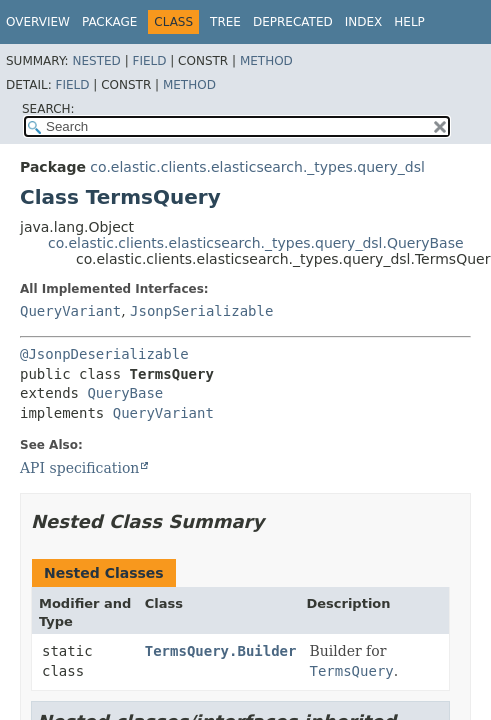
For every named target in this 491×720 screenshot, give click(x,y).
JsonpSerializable (201, 311)
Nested (96, 61)
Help (409, 22)
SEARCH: (48, 109)
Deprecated (293, 22)
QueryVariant (70, 311)
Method (266, 61)
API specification (79, 468)
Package (109, 22)
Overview (38, 22)
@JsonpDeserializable (104, 354)
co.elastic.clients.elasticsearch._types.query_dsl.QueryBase (256, 243)
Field (149, 61)
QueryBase (125, 393)
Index (364, 22)
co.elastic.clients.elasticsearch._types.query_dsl (257, 167)
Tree (225, 22)
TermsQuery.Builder (221, 651)
